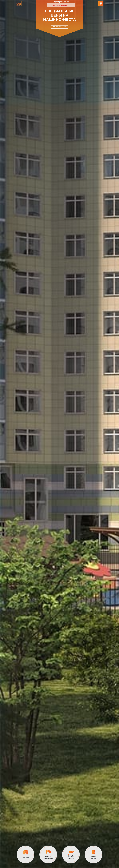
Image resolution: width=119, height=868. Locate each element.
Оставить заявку (61, 5)
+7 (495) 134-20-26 (61, 2)
